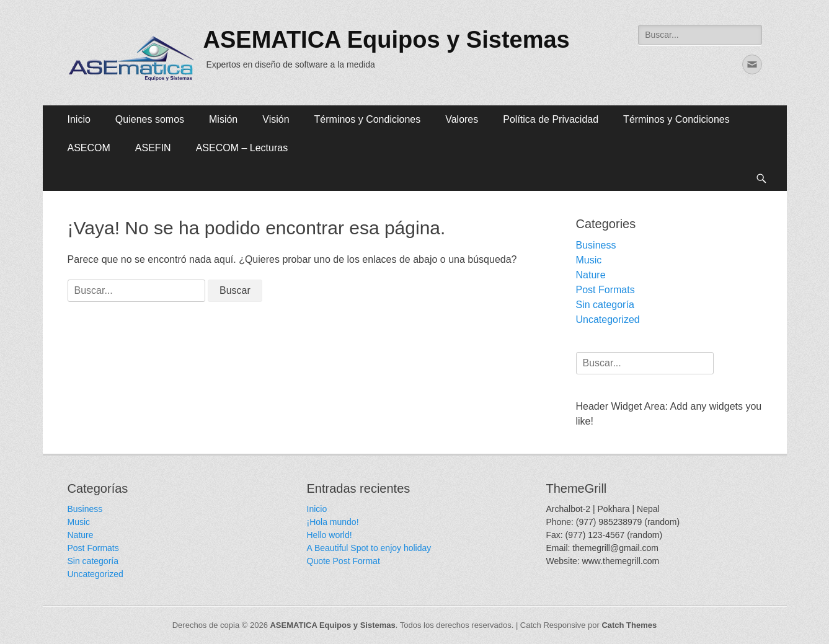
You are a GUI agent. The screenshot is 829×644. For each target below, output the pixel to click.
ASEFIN (153, 148)
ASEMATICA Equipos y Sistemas (387, 40)
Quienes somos (150, 119)
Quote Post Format (344, 561)
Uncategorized (608, 320)
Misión (223, 119)
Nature (591, 275)
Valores (462, 119)
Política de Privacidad (551, 119)
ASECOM (89, 148)
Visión (276, 119)
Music (589, 260)
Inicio (79, 119)
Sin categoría (605, 305)
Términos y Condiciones (368, 119)
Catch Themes (629, 625)
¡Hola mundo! (333, 522)
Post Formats (605, 290)
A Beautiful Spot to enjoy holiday (369, 548)
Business (596, 245)
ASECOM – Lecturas (242, 148)
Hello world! (330, 535)
